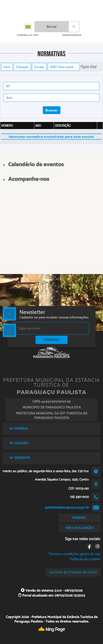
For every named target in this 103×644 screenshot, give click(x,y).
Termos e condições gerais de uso (74, 554)
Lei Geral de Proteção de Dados (73, 572)
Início (7, 67)
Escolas (39, 67)
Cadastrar (52, 340)
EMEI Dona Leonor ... (64, 67)
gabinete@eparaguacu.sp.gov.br (67, 508)
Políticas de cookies (85, 559)
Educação (22, 67)
